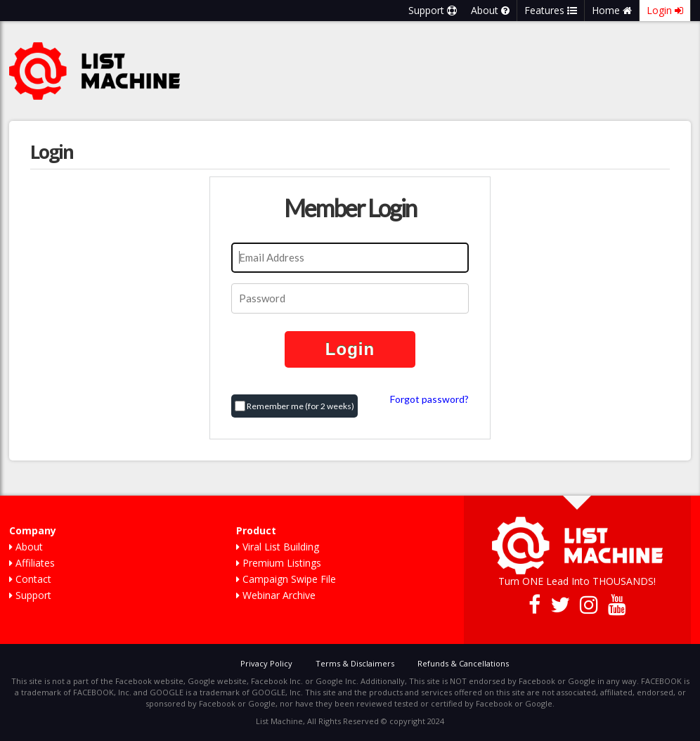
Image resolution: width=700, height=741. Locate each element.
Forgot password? (429, 399)
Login (665, 10)
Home (612, 10)
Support (433, 10)
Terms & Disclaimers (355, 663)
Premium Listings (279, 563)
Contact (30, 579)
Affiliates (32, 563)
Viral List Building (278, 547)
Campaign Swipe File (286, 579)
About (490, 10)
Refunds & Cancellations (463, 663)
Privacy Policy (266, 663)
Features (551, 10)
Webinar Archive (276, 595)
